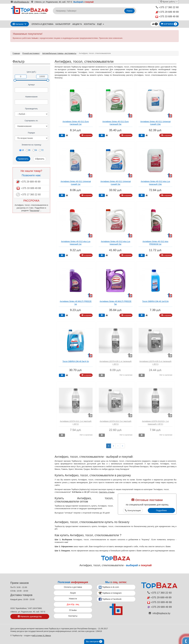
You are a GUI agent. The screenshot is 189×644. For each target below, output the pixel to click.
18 (21, 150)
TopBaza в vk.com (109, 587)
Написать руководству (30, 616)
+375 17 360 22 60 (167, 7)
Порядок (31, 133)
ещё (101, 24)
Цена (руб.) (31, 72)
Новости (73, 599)
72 (41, 150)
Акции (73, 593)
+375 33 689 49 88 (167, 17)
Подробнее (161, 510)
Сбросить (40, 159)
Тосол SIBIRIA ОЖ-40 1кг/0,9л (155, 301)
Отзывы (73, 610)
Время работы (169, 2)
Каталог (18, 24)
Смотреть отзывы (107, 492)
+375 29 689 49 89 (167, 12)
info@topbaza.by (20, 2)
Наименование (31, 97)
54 (35, 150)
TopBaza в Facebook (110, 599)
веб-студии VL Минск (42, 635)
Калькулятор (63, 24)
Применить (23, 159)
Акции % (77, 24)
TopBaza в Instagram (110, 593)
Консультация (133, 510)
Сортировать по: (31, 121)
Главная (16, 53)
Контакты (89, 24)
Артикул (31, 85)
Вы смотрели (94, 641)
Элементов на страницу (31, 145)
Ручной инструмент (31, 53)
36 (28, 150)
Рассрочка (34, 211)
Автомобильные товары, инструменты (59, 53)
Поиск (130, 11)
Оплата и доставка (43, 24)
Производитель (31, 109)
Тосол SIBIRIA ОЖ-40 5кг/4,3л (76, 361)
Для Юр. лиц (73, 604)
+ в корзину (86, 135)
